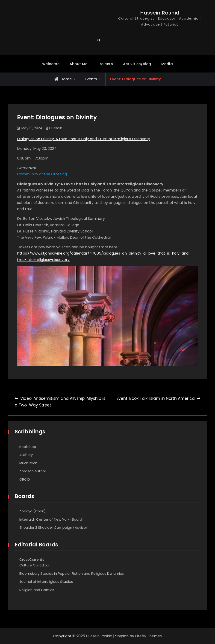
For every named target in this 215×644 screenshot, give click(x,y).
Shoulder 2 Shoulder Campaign (46, 527)
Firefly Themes (148, 636)
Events (91, 79)
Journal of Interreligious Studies (46, 582)
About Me (78, 64)
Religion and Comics (37, 590)
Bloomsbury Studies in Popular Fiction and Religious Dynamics (72, 573)
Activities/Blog (137, 64)
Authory (26, 455)
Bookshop (28, 447)
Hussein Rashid (160, 13)
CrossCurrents (32, 559)
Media (167, 64)
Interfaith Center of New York (44, 519)
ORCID (25, 479)
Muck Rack (28, 463)
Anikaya (26, 511)
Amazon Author (33, 471)
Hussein (56, 128)
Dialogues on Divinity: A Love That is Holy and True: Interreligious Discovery (84, 139)
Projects (105, 64)
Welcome (51, 64)
